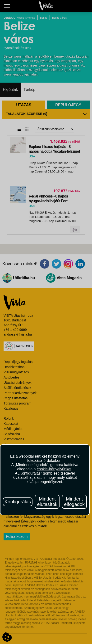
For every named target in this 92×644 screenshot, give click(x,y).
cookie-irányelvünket (54, 469)
